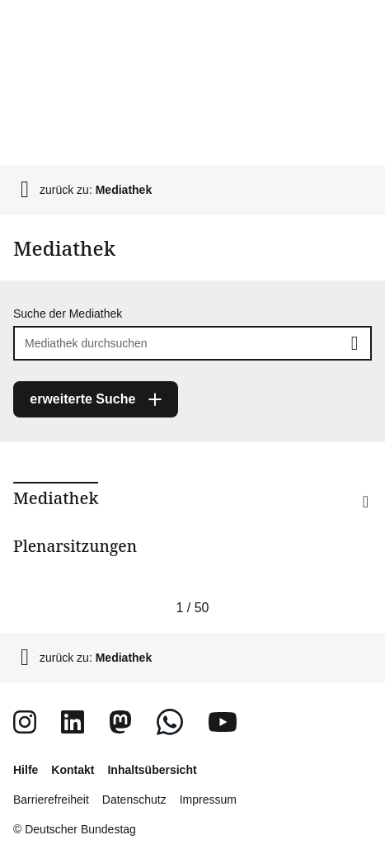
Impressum (208, 800)
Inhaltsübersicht (152, 770)
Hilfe (26, 770)
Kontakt (73, 770)
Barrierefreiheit (51, 800)
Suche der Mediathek (68, 314)
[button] (339, 523)
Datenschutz (134, 800)
